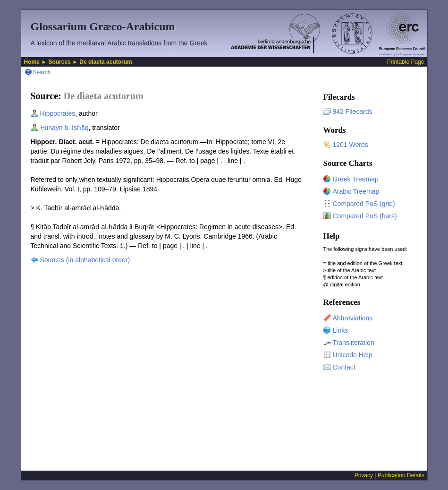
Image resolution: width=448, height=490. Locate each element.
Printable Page (406, 62)
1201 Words (351, 145)
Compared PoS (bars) (365, 216)
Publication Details (401, 475)
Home (32, 62)
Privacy (364, 475)
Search (42, 72)
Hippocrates (58, 113)
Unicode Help (353, 355)
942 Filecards (353, 112)
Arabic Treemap (356, 191)
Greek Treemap (356, 179)
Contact (344, 367)
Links (341, 330)
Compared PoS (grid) (364, 204)
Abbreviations (353, 318)
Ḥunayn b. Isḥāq (64, 128)
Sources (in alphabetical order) (85, 260)
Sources (59, 62)
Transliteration (354, 343)
